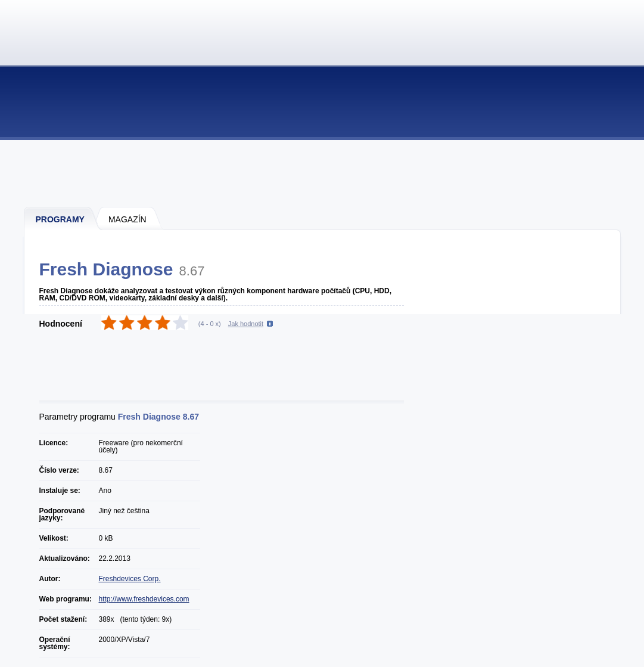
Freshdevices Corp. (130, 579)
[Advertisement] (323, 173)
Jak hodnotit (246, 324)
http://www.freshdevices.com (144, 599)
